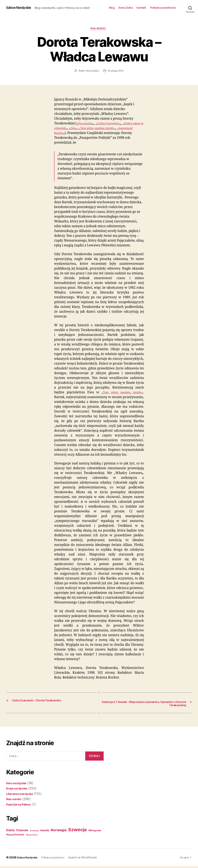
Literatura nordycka (21, 795)
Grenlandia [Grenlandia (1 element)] (34, 833)
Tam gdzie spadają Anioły (115, 129)
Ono (89, 129)
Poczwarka (86, 124)
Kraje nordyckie (18, 790)
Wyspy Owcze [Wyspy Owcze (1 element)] (32, 837)
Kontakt (141, 8)
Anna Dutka (126, 8)
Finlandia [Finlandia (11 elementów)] (22, 832)
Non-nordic (99, 29)
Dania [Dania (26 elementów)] (10, 832)
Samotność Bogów (69, 134)
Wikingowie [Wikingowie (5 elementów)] (95, 832)
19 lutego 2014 (116, 72)
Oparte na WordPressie (88, 859)
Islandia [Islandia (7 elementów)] (45, 832)
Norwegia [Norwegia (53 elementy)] (59, 832)
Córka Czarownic (113, 124)
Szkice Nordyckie (21, 8)
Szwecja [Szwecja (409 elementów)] (77, 831)
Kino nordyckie (18, 785)
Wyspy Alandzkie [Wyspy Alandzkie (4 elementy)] (15, 836)
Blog (112, 8)
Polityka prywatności (163, 8)
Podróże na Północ (20, 806)
